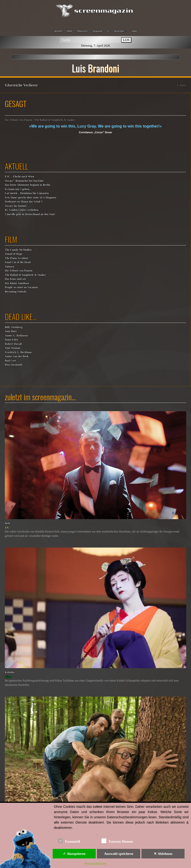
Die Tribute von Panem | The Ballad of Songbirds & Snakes (40, 120)
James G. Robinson (16, 336)
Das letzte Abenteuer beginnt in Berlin (28, 185)
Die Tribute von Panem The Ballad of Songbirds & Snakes (25, 273)
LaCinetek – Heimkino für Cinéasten (27, 193)
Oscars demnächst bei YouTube (24, 181)
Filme (182, 85)
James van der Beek (17, 356)
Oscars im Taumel (16, 206)
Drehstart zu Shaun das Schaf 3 (24, 202)
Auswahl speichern (119, 854)
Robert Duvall (13, 344)
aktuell (58, 31)
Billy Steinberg (14, 327)
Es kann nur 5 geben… (18, 189)
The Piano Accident (16, 258)
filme (69, 31)
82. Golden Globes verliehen (22, 210)
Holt (7, 523)
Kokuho (10, 672)
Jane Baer (11, 331)
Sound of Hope (14, 254)
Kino (8, 677)
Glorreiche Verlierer (21, 85)
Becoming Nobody (16, 292)
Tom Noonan (12, 348)
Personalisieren (95, 863)
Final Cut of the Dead (18, 262)
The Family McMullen (18, 250)
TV (7, 528)
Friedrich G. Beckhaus (18, 352)
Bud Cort (10, 361)
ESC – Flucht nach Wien (20, 177)
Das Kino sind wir (16, 279)
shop (134, 31)
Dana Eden (11, 340)
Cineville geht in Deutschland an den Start (30, 214)
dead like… (120, 31)
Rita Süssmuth (14, 365)
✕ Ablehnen (163, 854)
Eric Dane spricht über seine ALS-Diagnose (31, 198)
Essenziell (69, 841)
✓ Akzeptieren (74, 854)
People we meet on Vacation (21, 287)
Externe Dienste (117, 841)
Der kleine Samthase (17, 283)
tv (108, 31)
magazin (98, 31)
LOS (126, 40)
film (11, 239)
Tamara (9, 267)
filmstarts (82, 31)
